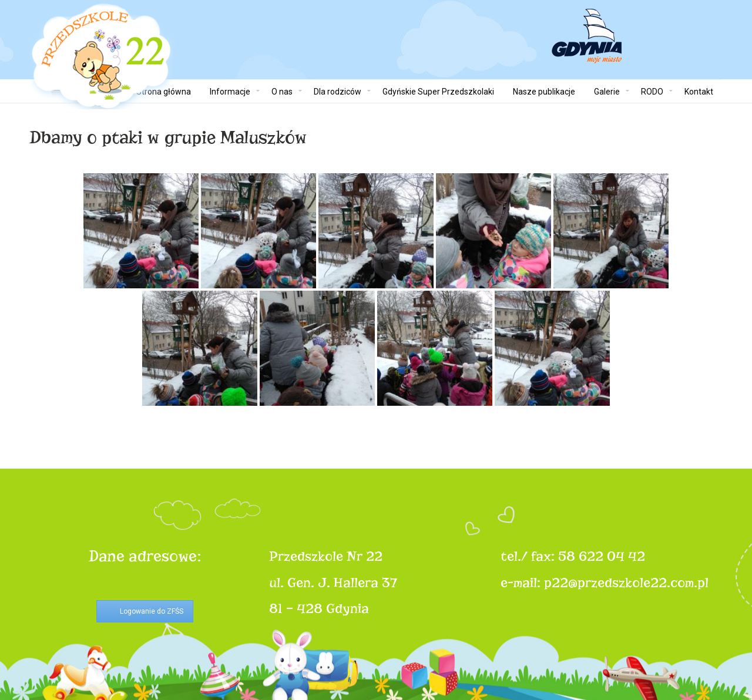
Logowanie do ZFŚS (152, 611)
